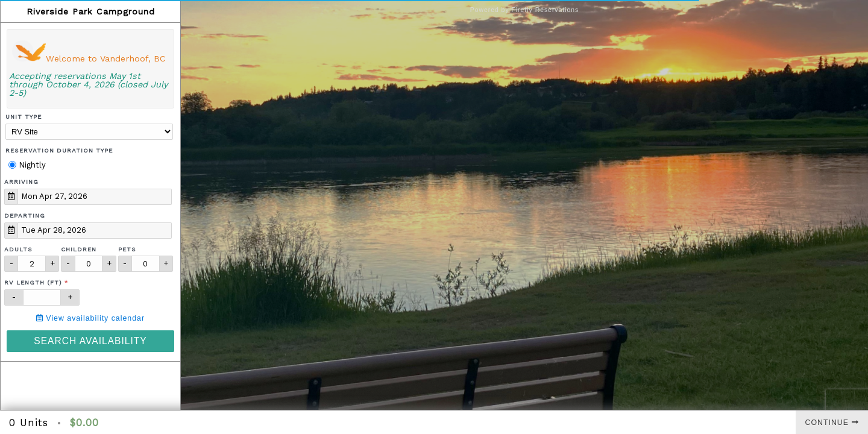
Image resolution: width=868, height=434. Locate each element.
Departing (25, 215)
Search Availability (90, 341)
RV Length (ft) (33, 282)
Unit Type (24, 117)
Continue (832, 423)
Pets (127, 249)
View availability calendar (90, 318)
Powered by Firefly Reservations (525, 10)
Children (79, 249)
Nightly (27, 165)
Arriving (21, 182)
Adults (18, 249)
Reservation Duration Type (59, 150)
